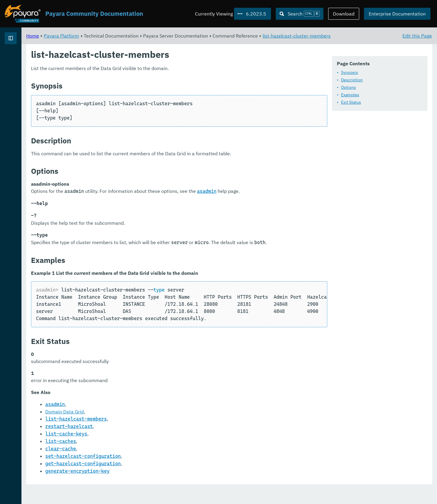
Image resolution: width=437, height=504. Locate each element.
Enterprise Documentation (397, 14)
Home (107, 36)
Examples (350, 95)
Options (348, 88)
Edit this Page (417, 36)
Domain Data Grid (139, 427)
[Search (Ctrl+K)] (300, 14)
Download (344, 14)
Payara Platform (136, 36)
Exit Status (351, 103)
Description (352, 80)
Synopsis (350, 73)
